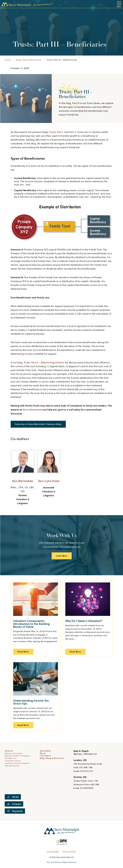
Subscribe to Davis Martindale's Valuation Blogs (38, 424)
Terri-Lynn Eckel (49, 481)
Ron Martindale (23, 481)
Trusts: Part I (56, 132)
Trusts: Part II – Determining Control (44, 362)
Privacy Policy (69, 852)
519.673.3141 (87, 771)
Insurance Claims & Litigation (17, 763)
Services (9, 751)
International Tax (12, 766)
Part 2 (73, 132)
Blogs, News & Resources (29, 60)
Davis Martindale (32, 410)
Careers (14, 804)
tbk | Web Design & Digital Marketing (61, 862)
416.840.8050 (87, 788)
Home (8, 60)
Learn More (62, 556)
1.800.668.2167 (90, 754)
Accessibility (53, 852)
